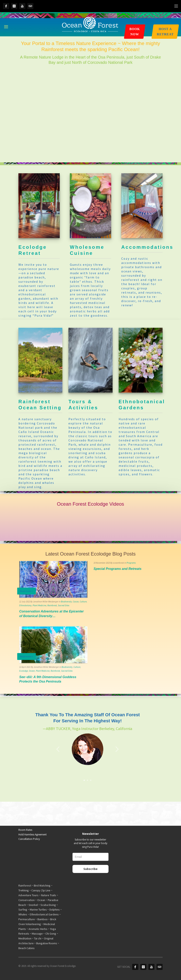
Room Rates (25, 830)
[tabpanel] (87, 742)
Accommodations (147, 247)
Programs (131, 563)
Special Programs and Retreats (118, 569)
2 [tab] (87, 780)
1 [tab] (84, 780)
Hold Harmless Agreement (32, 835)
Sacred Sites (64, 605)
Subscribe (90, 869)
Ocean (32, 671)
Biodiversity (66, 602)
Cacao (76, 602)
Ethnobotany (25, 605)
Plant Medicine (39, 605)
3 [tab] (91, 780)
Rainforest (52, 605)
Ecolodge (24, 671)
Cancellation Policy (29, 839)
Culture (83, 602)
